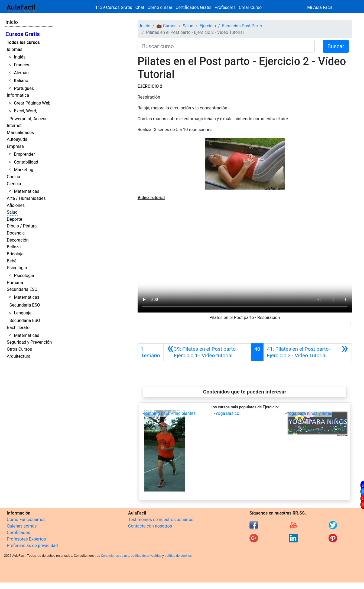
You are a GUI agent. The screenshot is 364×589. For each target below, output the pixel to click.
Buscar (336, 46)
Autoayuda (17, 139)
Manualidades (20, 133)
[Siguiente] (308, 352)
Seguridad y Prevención (29, 342)
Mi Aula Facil (319, 7)
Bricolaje (15, 254)
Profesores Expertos (26, 539)
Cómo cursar (160, 7)
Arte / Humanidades (26, 198)
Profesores (225, 7)
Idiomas (14, 49)
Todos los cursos (23, 42)
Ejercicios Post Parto (242, 26)
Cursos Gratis (23, 34)
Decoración (18, 240)
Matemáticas (27, 191)
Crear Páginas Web (32, 103)
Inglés (20, 57)
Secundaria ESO (22, 289)
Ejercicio (208, 26)
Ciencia (14, 184)
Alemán (21, 73)
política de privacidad (146, 556)
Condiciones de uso (115, 556)
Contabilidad (26, 162)
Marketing (23, 170)
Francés (21, 65)
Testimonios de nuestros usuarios (161, 520)
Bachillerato (18, 328)
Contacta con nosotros (150, 526)
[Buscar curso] (226, 46)
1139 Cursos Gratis (114, 7)
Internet (14, 126)
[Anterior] (207, 352)
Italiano (21, 81)
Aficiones (16, 205)
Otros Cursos (19, 349)
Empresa (15, 146)
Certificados (18, 533)
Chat (140, 7)
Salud (12, 212)
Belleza (14, 247)
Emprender (24, 154)
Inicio (12, 22)
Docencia (16, 233)
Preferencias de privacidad (32, 546)
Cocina (13, 177)
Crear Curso (250, 7)
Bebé (12, 261)
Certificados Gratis (193, 7)
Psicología (17, 268)
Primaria (15, 283)
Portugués (24, 88)
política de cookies (178, 556)
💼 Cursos (167, 26)
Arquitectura (19, 356)
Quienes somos (22, 526)
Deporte (14, 219)
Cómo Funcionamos (26, 520)
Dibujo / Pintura (22, 226)
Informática (18, 95)
